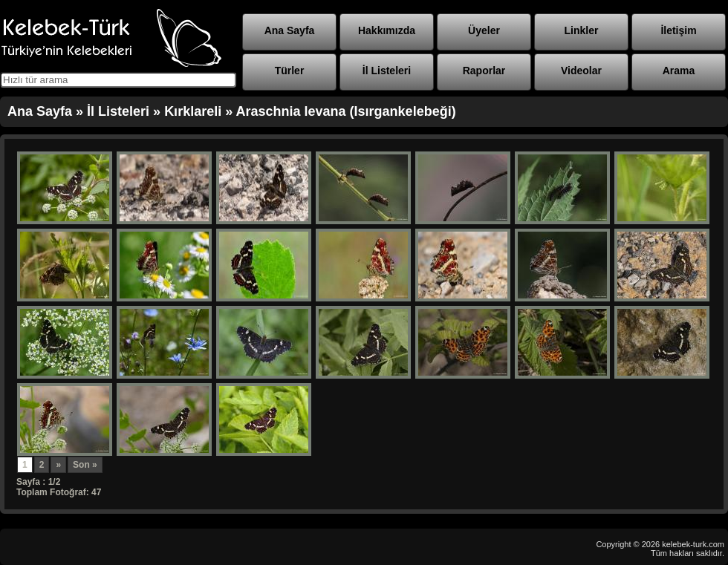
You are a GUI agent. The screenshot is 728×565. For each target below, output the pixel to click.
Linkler (582, 30)
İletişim (678, 30)
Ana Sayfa (290, 30)
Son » (85, 465)
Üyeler (484, 30)
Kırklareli (193, 111)
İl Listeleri (387, 71)
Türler (290, 71)
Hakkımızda (387, 30)
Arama (679, 71)
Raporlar (484, 71)
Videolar (581, 71)
